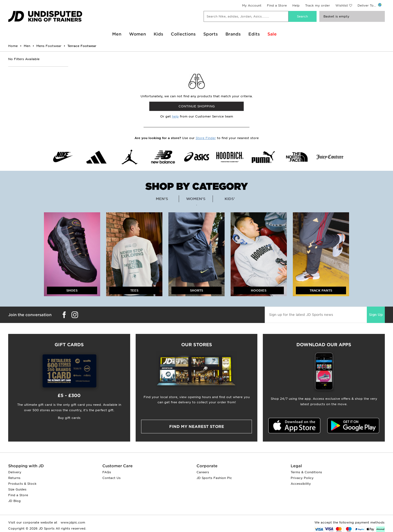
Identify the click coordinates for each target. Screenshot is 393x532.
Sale (272, 34)
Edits (254, 34)
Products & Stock (22, 484)
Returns (14, 478)
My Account (252, 5)
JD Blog (14, 501)
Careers (203, 472)
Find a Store (277, 5)
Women (138, 34)
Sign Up (376, 315)
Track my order (318, 5)
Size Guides (17, 489)
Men (117, 34)
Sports (211, 34)
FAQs (107, 472)
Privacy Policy (302, 478)
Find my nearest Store (197, 427)
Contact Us (111, 478)
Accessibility (301, 484)
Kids (158, 34)
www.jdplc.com (72, 522)
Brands (233, 34)
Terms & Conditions (306, 472)
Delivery (15, 472)
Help (296, 5)
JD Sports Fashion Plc (214, 478)
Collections (183, 34)
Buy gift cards (69, 418)
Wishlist (342, 5)
